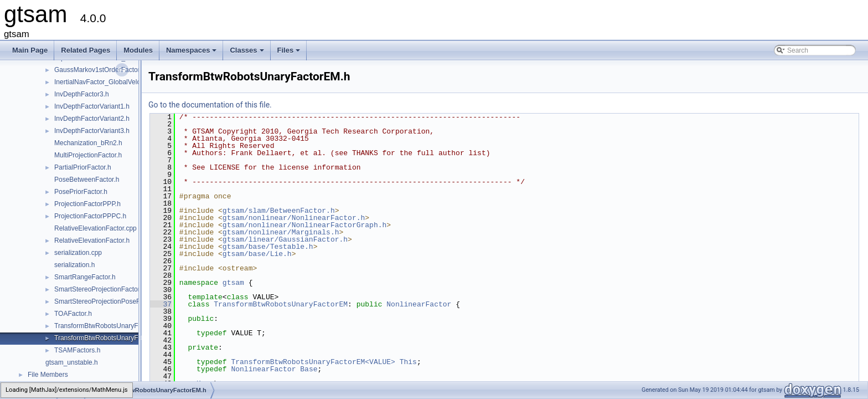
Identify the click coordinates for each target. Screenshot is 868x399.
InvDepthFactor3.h (82, 94)
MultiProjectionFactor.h (88, 155)
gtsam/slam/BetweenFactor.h (279, 211)
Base (309, 369)
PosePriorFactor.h (81, 192)
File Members (48, 375)
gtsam (233, 283)
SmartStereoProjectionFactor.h (100, 289)
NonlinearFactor (419, 304)
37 (161, 304)
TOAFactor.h (73, 314)
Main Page (30, 50)
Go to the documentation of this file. (210, 105)
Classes (247, 53)
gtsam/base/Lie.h (257, 254)
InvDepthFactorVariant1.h (92, 106)
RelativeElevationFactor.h (92, 241)
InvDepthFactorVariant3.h (92, 131)
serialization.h (74, 265)
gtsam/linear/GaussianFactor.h (285, 239)
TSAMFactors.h (77, 350)
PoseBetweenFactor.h (87, 180)
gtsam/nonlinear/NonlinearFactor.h (294, 218)
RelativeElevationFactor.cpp (95, 228)
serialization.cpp (78, 253)
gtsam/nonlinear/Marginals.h (281, 232)
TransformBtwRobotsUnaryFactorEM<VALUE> (313, 362)
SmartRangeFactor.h (85, 277)
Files (290, 53)
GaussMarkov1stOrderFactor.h (100, 70)
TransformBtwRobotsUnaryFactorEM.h (111, 338)
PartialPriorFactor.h (83, 167)
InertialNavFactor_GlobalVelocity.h (105, 82)
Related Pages (86, 50)
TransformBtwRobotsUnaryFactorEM (281, 304)
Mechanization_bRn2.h (88, 143)
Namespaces (192, 53)
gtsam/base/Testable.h (268, 247)
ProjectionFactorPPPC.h (90, 216)
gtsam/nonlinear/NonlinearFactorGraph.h (304, 225)
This (408, 362)
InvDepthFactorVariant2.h (92, 119)
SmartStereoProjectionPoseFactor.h (107, 301)
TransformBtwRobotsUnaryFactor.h (106, 326)
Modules (138, 50)
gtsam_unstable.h (72, 362)
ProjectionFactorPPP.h (87, 204)
